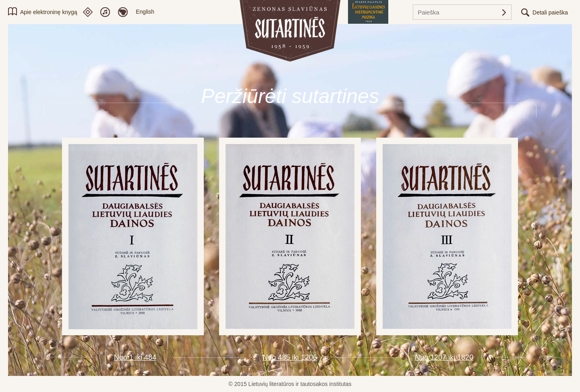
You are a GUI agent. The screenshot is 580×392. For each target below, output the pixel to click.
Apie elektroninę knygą (49, 12)
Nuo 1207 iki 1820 (444, 357)
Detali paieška (550, 12)
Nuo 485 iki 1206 (290, 357)
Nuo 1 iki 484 (135, 357)
